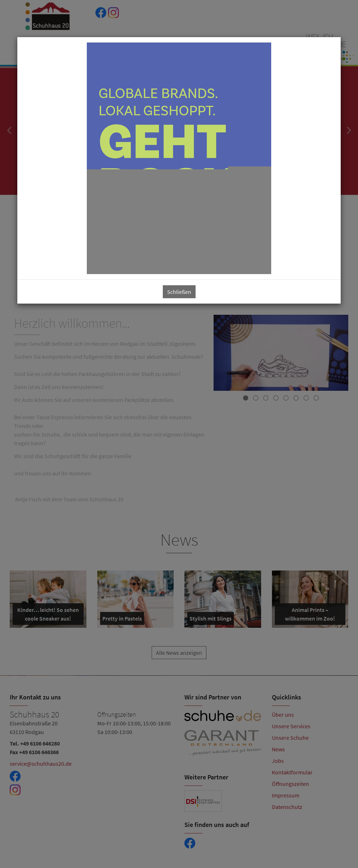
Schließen (179, 292)
